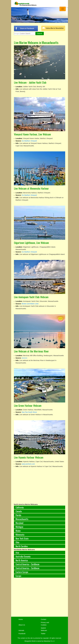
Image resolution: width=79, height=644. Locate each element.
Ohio (17, 542)
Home (21, 619)
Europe (18, 576)
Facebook (22, 634)
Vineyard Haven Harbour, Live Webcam (32, 134)
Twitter (43, 634)
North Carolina (22, 546)
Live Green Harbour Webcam (28, 405)
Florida (18, 515)
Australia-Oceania (23, 556)
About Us (22, 625)
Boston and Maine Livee (30, 304)
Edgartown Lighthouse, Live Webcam (31, 243)
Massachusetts (22, 519)
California (20, 507)
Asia (17, 553)
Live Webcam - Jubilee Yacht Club (30, 82)
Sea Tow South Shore (29, 412)
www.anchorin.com (28, 464)
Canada (19, 511)
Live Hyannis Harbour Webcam (29, 457)
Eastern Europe (22, 572)
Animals (21, 630)
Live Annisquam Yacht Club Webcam (31, 297)
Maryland (19, 523)
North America (22, 560)
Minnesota (20, 535)
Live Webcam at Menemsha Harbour (31, 188)
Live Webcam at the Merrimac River (31, 351)
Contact (43, 619)
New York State (22, 538)
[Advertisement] (40, 598)
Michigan (19, 527)
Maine (18, 531)
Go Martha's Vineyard (29, 141)
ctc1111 (25, 358)
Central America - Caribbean (27, 564)
